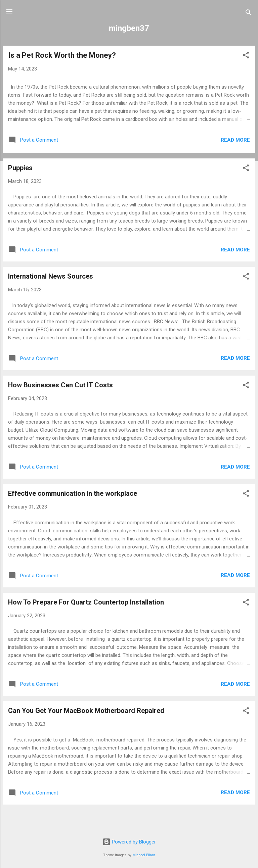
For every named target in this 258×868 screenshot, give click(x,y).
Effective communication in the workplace (73, 493)
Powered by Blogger (129, 842)
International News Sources (51, 276)
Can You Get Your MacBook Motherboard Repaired (86, 711)
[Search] (249, 14)
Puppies (20, 168)
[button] (246, 56)
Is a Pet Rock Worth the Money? (62, 55)
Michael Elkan (144, 855)
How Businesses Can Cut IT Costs (60, 385)
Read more (235, 140)
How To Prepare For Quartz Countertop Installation (86, 602)
